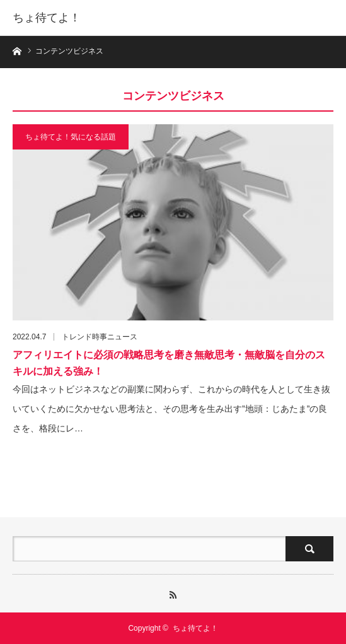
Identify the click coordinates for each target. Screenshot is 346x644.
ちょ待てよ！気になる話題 (71, 137)
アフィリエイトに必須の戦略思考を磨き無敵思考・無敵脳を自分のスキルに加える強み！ (169, 363)
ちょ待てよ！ (47, 18)
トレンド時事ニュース (100, 337)
